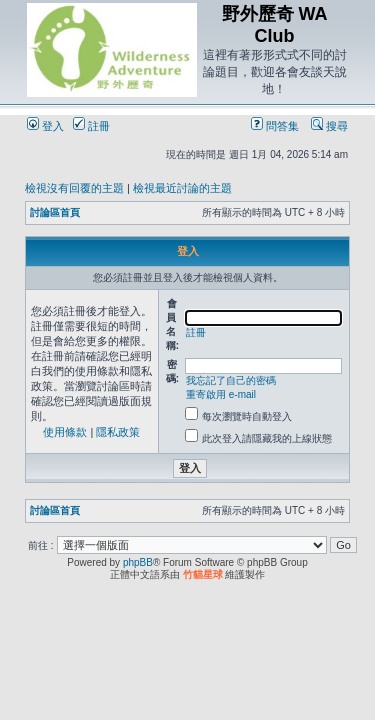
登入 (45, 126)
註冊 (91, 126)
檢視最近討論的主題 (182, 188)
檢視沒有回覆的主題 (74, 188)
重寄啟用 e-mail (221, 394)
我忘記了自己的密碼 (231, 380)
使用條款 (65, 432)
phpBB (138, 562)
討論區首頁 (55, 212)
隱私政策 (118, 432)
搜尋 (329, 126)
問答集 (275, 126)
